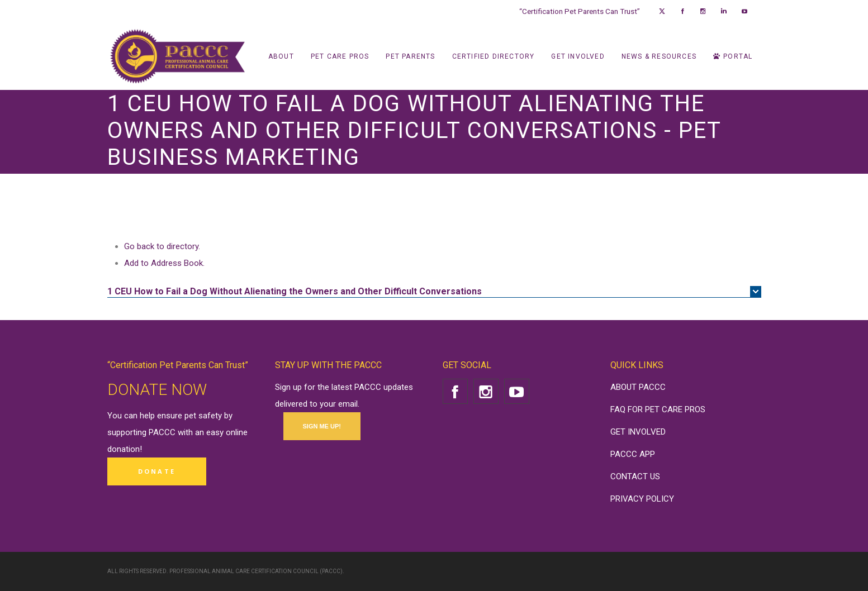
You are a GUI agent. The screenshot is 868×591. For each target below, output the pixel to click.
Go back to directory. (162, 246)
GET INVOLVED (638, 432)
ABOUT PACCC (638, 387)
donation (124, 449)
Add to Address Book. (164, 263)
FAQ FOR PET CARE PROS (658, 409)
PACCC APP (633, 454)
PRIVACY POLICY (642, 499)
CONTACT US (635, 476)
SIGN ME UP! (322, 426)
